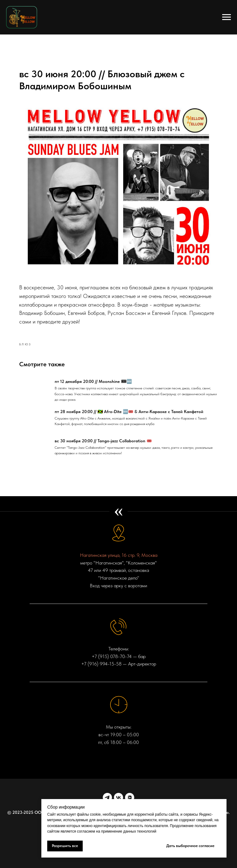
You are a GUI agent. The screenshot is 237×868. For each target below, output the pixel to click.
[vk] (118, 797)
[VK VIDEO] (130, 797)
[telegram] (107, 797)
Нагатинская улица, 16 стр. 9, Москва (119, 555)
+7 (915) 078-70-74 (112, 656)
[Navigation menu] (227, 17)
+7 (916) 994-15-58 (101, 663)
